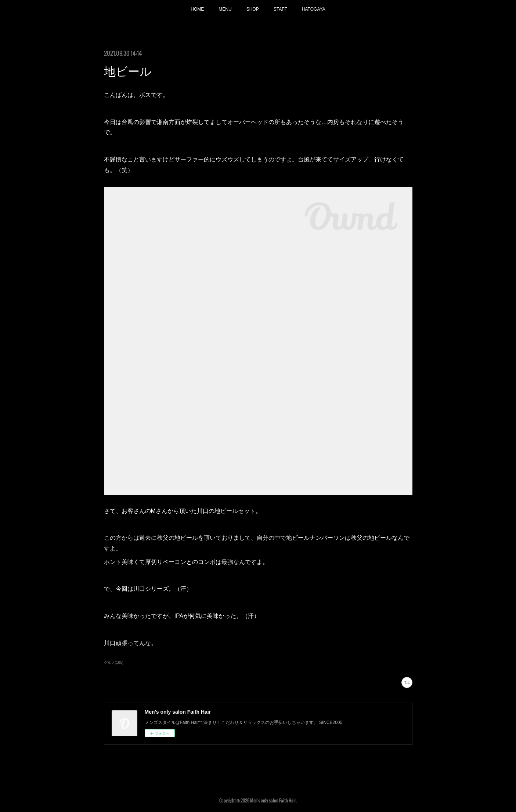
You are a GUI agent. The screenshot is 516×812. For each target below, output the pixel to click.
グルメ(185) (114, 662)
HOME (197, 9)
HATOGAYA (314, 9)
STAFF (280, 9)
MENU (225, 9)
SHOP (253, 9)
